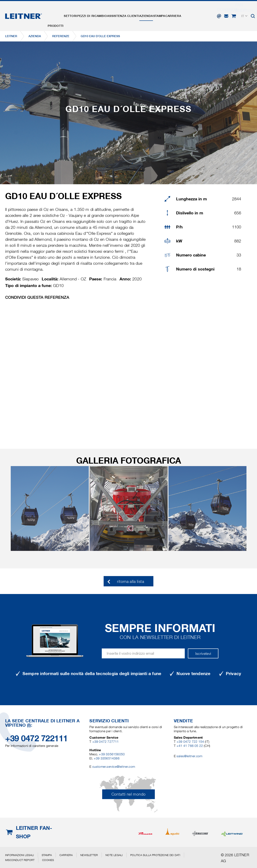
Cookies (48, 860)
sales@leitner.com (189, 756)
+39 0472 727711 (106, 742)
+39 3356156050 (112, 754)
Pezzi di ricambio (102, 13)
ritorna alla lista (130, 582)
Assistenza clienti (136, 13)
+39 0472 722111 (36, 738)
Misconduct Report (20, 860)
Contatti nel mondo (128, 794)
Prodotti (57, 13)
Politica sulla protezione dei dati (155, 855)
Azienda (163, 13)
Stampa (180, 13)
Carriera (198, 13)
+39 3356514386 (107, 758)
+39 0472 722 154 (190, 742)
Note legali (114, 855)
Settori (76, 13)
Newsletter (89, 855)
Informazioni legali (20, 855)
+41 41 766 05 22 (190, 746)
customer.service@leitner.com (114, 767)
